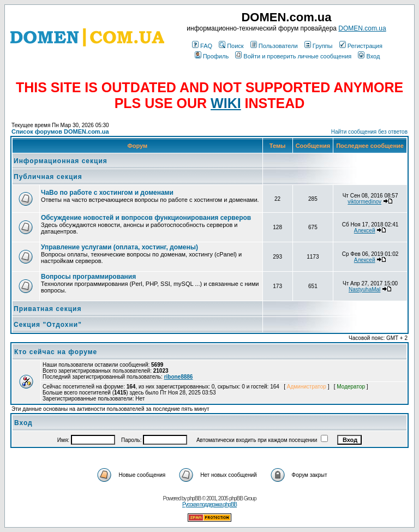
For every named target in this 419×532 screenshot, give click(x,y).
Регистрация (361, 46)
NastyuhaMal (364, 289)
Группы (319, 46)
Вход (369, 56)
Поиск (231, 46)
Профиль (212, 56)
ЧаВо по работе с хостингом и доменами (107, 193)
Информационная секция (61, 161)
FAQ (202, 46)
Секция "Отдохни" (48, 325)
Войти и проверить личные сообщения (293, 56)
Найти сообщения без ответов (369, 132)
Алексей (365, 231)
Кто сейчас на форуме (56, 352)
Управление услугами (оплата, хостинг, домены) (119, 247)
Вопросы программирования (88, 277)
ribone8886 (179, 377)
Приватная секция (47, 309)
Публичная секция (48, 177)
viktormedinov (364, 202)
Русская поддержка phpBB (209, 504)
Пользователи (274, 46)
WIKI (226, 103)
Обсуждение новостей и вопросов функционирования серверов (146, 218)
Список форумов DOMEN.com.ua (60, 131)
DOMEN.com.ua (362, 28)
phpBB (194, 498)
